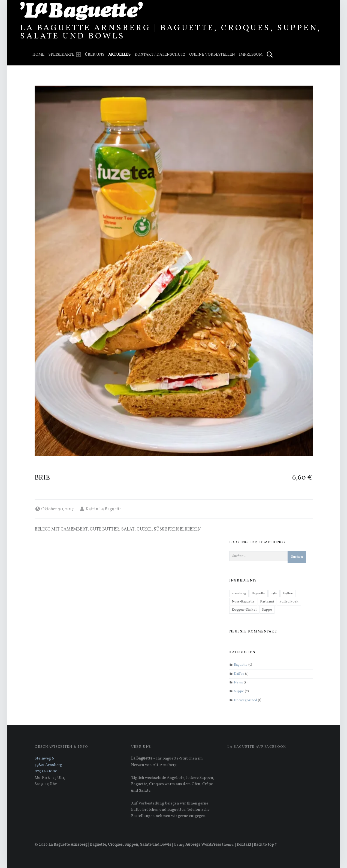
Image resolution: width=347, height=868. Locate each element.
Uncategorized (245, 700)
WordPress (211, 845)
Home (38, 55)
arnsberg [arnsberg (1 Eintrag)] (239, 593)
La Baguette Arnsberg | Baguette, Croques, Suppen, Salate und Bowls (171, 32)
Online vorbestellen (212, 55)
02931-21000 (46, 771)
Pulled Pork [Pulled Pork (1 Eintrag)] (289, 602)
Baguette (241, 665)
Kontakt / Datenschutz (160, 55)
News (238, 683)
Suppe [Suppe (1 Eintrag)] (267, 610)
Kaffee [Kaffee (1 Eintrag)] (288, 593)
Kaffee (239, 674)
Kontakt (244, 845)
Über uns (95, 55)
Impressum (251, 55)
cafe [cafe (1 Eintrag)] (274, 593)
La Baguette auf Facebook (257, 747)
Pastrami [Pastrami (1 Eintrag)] (267, 602)
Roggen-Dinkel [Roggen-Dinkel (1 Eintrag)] (244, 610)
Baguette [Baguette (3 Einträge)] (258, 593)
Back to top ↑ (265, 845)
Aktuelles (119, 55)
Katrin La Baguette (104, 509)
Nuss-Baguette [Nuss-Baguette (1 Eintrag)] (243, 602)
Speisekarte (65, 55)
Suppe (239, 692)
